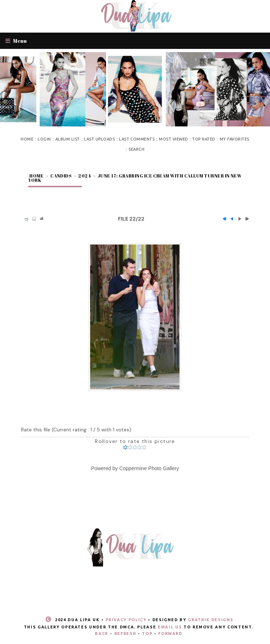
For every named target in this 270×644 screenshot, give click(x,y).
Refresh (125, 633)
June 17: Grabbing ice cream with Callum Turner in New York (135, 178)
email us (170, 627)
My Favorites (235, 139)
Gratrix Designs (211, 620)
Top (147, 633)
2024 (85, 176)
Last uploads (99, 139)
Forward (170, 633)
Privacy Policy (126, 620)
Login (44, 139)
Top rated (204, 139)
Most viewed (173, 139)
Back (102, 633)
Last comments (137, 139)
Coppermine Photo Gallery (149, 468)
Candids (61, 176)
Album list (68, 139)
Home (27, 139)
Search (136, 149)
